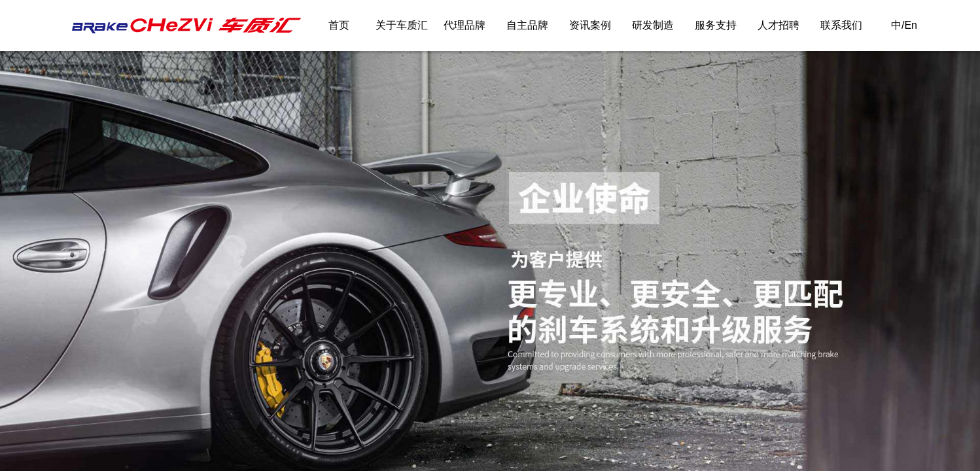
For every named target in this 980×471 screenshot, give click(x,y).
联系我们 (841, 25)
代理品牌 (464, 25)
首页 (339, 25)
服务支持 (716, 25)
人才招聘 (779, 25)
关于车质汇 (402, 25)
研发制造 (653, 25)
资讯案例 (590, 25)
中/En (904, 25)
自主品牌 (527, 25)
